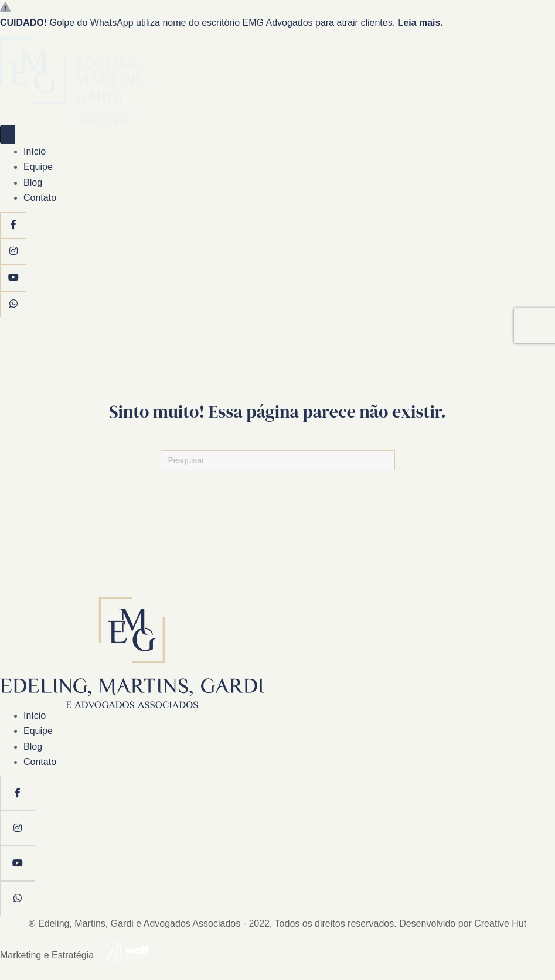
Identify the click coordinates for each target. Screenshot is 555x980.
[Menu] (8, 134)
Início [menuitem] (35, 151)
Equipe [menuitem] (38, 167)
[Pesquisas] (278, 460)
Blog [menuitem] (33, 182)
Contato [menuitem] (40, 198)
